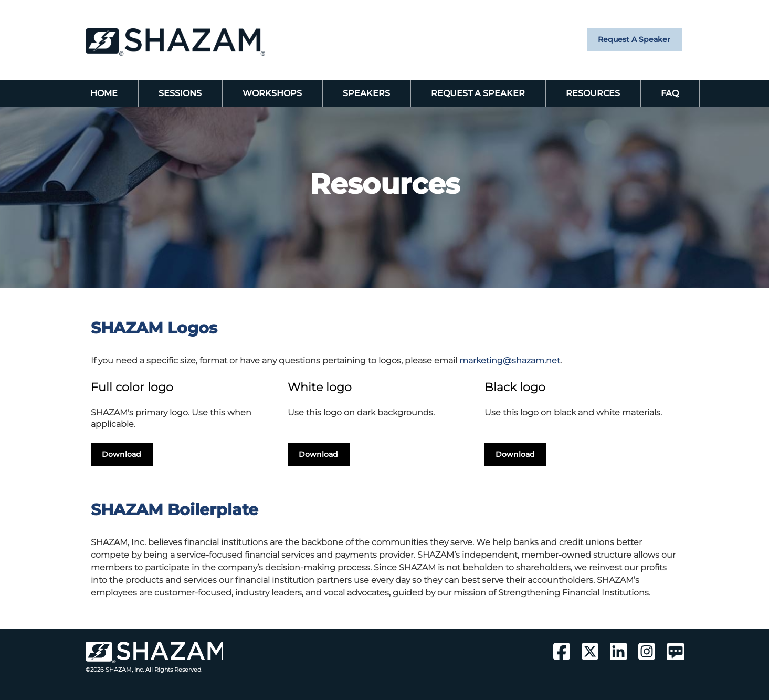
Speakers (366, 93)
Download (122, 454)
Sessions (180, 93)
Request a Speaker (634, 39)
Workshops (272, 93)
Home (104, 93)
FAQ (670, 93)
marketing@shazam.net (510, 361)
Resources (593, 93)
